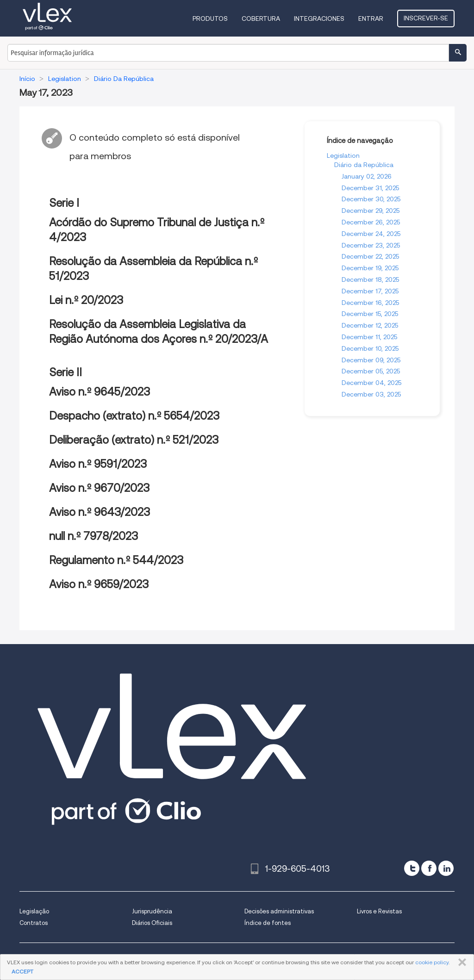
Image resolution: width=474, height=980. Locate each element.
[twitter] (412, 868)
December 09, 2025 (371, 360)
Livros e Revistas (379, 911)
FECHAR (460, 962)
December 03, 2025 (371, 394)
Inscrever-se (426, 18)
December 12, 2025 (370, 325)
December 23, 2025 (371, 245)
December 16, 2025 (370, 303)
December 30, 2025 (371, 199)
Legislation (343, 155)
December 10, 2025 (370, 348)
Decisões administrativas (279, 911)
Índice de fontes (268, 923)
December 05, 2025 (371, 371)
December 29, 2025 (371, 211)
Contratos (34, 923)
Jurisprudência (152, 911)
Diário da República (364, 165)
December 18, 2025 (370, 279)
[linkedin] (446, 868)
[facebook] (429, 868)
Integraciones (319, 19)
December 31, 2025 (370, 188)
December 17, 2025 (370, 291)
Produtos (210, 19)
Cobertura (261, 19)
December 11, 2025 (369, 337)
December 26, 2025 (371, 222)
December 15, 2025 (370, 314)
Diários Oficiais (152, 923)
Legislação (34, 911)
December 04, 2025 (371, 383)
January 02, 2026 (367, 176)
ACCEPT (22, 971)
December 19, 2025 (370, 268)
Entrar (371, 19)
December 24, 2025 (371, 234)
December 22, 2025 (370, 256)
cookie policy (432, 962)
